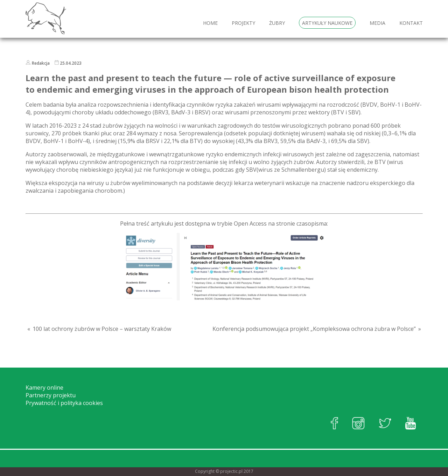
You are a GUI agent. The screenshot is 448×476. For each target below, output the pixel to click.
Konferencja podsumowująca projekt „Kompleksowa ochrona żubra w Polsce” (314, 329)
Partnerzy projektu (51, 395)
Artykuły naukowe (327, 23)
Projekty (243, 23)
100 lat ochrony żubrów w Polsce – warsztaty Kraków (102, 329)
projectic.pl (231, 471)
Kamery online (44, 388)
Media (377, 23)
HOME (210, 23)
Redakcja (41, 63)
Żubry (277, 23)
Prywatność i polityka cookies (64, 403)
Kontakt (411, 23)
